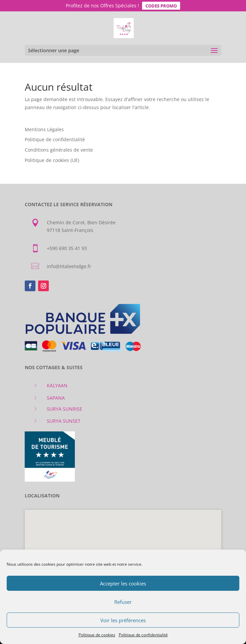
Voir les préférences (123, 620)
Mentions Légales (44, 128)
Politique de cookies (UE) (52, 159)
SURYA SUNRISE (65, 408)
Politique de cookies (97, 635)
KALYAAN (57, 384)
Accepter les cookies (123, 583)
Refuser (123, 602)
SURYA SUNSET (64, 420)
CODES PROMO (161, 6)
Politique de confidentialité (143, 635)
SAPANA (56, 396)
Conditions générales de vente (59, 148)
